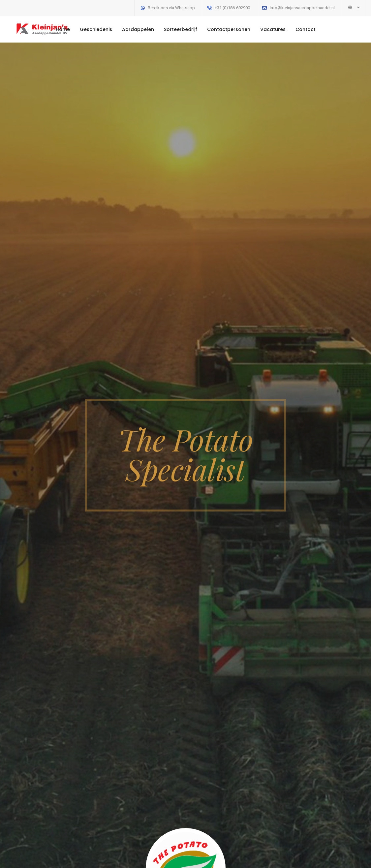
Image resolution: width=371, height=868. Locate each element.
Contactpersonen (229, 29)
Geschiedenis (96, 29)
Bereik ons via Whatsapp (171, 8)
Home (63, 29)
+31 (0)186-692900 (232, 8)
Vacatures (273, 29)
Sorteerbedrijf (181, 29)
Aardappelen (138, 29)
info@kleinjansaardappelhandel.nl (302, 8)
